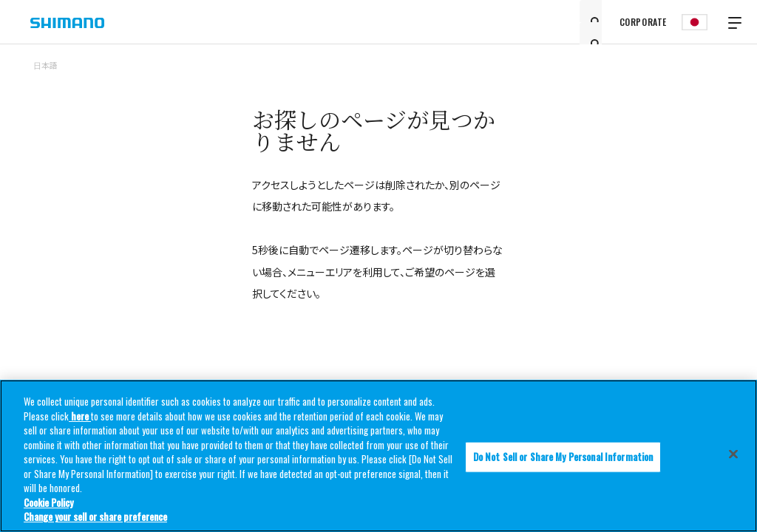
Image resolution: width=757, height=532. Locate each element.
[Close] (733, 454)
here (80, 416)
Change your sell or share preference (95, 517)
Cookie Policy (48, 502)
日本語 (45, 65)
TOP (714, 74)
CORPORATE (643, 22)
